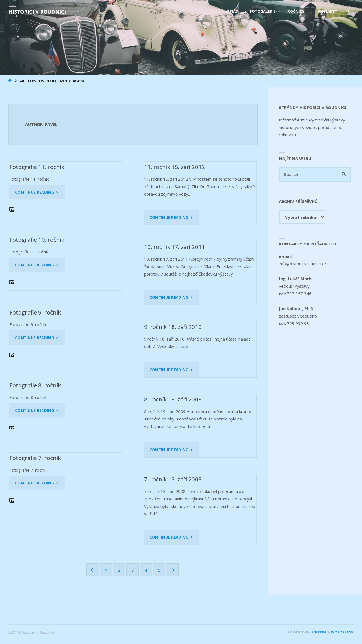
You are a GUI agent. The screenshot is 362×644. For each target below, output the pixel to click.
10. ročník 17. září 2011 (174, 247)
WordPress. (342, 632)
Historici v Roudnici (37, 12)
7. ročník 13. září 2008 (173, 479)
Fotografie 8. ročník (35, 385)
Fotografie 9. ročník (35, 312)
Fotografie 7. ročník (35, 458)
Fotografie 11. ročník (37, 167)
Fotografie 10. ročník (37, 240)
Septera (319, 632)
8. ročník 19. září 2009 (173, 399)
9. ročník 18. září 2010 (173, 327)
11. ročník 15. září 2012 (174, 167)
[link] (348, 11)
